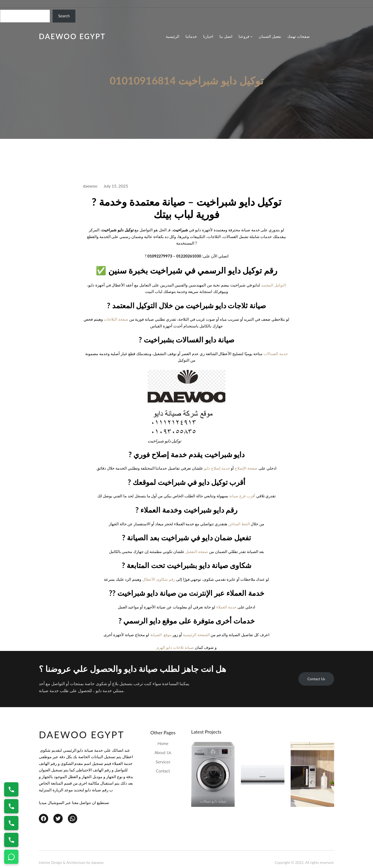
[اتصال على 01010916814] (11, 823)
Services (163, 762)
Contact (163, 771)
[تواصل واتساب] (11, 857)
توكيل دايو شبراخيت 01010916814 (186, 81)
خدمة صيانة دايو (90, 750)
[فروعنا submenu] (246, 37)
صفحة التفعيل (197, 551)
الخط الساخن (239, 524)
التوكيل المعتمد (274, 285)
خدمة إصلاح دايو (217, 468)
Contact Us (316, 679)
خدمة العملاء (226, 607)
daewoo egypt (72, 36)
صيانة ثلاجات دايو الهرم (175, 647)
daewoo (97, 862)
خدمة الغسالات (276, 354)
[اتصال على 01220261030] (11, 789)
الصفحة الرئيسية (196, 635)
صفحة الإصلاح (246, 468)
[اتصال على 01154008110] (11, 806)
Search (64, 16)
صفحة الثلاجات (116, 319)
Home (163, 743)
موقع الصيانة (161, 635)
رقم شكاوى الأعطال (159, 579)
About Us (163, 752)
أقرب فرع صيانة (242, 496)
